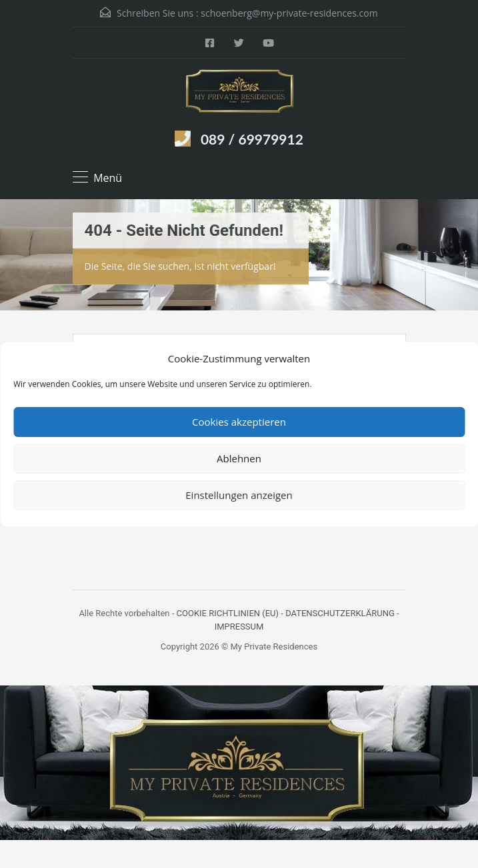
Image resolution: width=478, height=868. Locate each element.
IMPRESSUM (239, 627)
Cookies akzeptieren (239, 422)
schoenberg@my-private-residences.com (289, 13)
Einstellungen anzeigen (239, 495)
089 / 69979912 (252, 139)
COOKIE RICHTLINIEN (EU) (228, 613)
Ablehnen (239, 458)
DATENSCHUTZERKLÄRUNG (340, 613)
